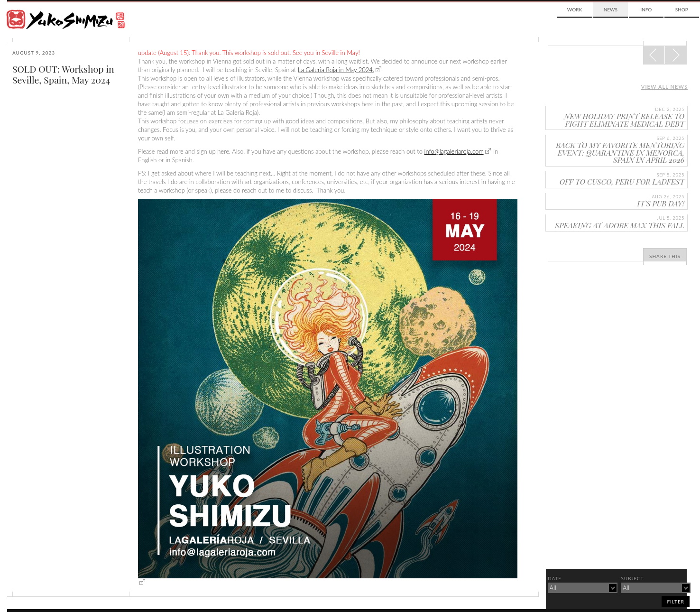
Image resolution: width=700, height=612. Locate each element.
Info (646, 9)
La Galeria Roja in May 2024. (336, 70)
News (611, 9)
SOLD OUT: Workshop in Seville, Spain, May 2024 (63, 74)
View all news (664, 87)
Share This (665, 256)
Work (575, 9)
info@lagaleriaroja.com (454, 151)
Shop (682, 9)
